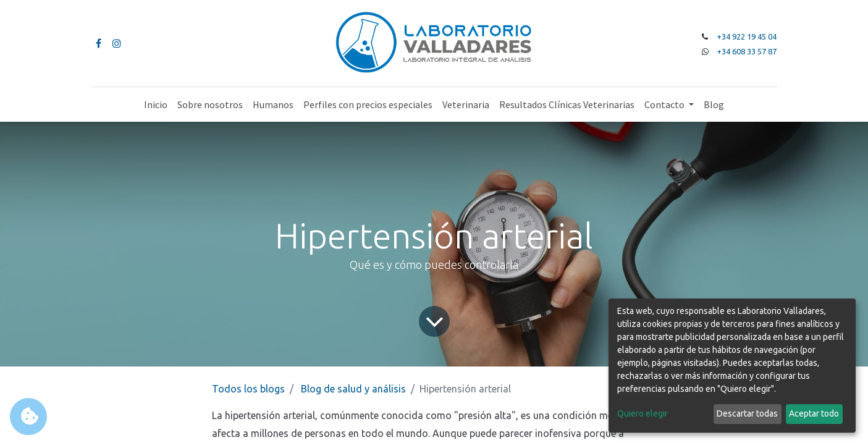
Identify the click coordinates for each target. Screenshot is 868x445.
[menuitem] (156, 104)
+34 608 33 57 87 (747, 51)
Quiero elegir (643, 413)
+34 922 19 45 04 (747, 36)
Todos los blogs (248, 389)
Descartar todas (747, 413)
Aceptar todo (814, 413)
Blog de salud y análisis (353, 389)
